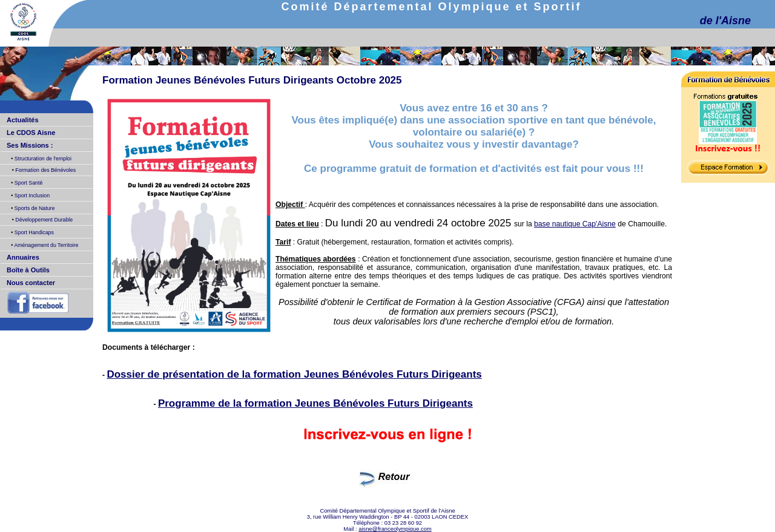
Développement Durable (43, 220)
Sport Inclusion (31, 195)
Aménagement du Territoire (45, 245)
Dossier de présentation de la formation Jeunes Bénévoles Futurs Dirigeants (294, 374)
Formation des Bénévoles (45, 170)
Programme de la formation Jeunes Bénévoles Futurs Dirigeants (315, 403)
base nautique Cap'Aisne (575, 224)
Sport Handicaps (33, 232)
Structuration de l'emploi (42, 159)
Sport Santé (28, 183)
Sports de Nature (34, 208)
